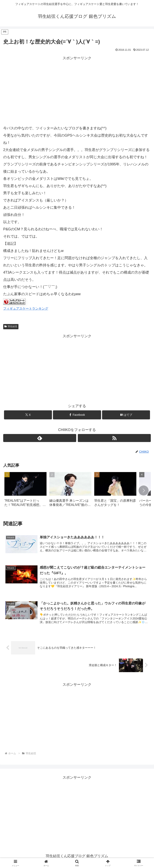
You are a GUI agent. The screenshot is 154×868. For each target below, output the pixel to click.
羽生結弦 (11, 326)
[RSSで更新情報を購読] (114, 438)
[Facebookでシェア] (77, 415)
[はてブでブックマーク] (126, 415)
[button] (144, 490)
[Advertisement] (77, 89)
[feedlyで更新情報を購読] (40, 438)
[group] (25, 491)
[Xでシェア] (28, 415)
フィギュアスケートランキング (26, 308)
